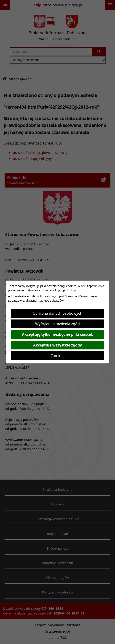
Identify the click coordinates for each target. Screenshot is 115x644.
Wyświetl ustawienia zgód (57, 324)
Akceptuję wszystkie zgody (57, 345)
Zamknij (58, 356)
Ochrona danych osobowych (57, 313)
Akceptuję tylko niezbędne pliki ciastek (57, 334)
